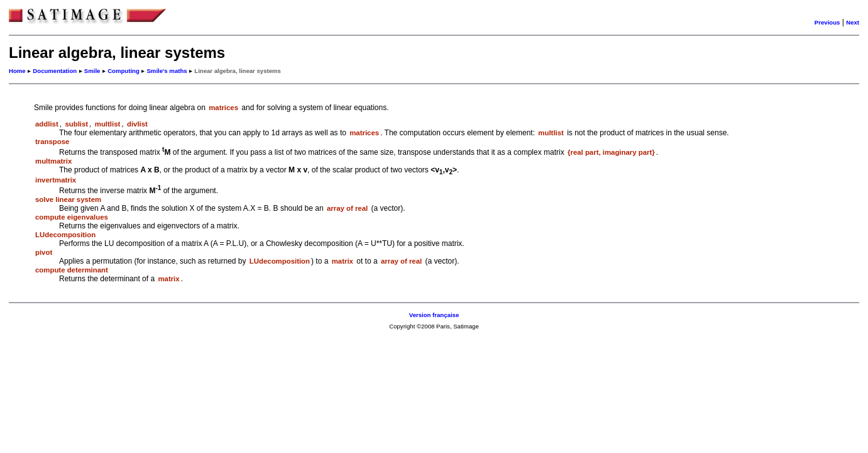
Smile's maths (167, 71)
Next (853, 22)
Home (17, 71)
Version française (434, 315)
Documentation (55, 71)
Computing (124, 71)
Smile (92, 71)
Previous (827, 22)
